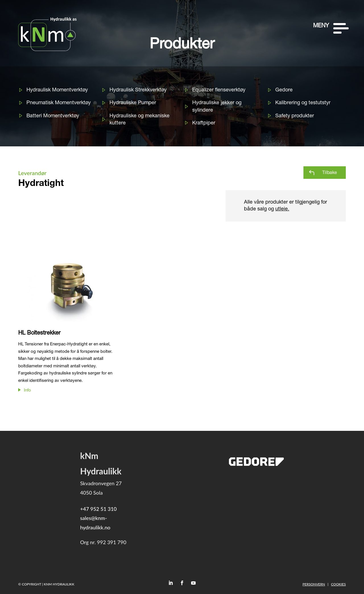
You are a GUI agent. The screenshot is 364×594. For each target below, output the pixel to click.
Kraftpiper (204, 123)
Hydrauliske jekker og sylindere (217, 107)
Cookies (338, 584)
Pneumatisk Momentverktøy (59, 103)
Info (27, 391)
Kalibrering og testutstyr (303, 103)
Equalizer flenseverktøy (219, 90)
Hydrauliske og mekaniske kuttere (139, 120)
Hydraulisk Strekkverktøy (138, 90)
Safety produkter (295, 116)
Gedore (284, 90)
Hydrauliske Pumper (133, 103)
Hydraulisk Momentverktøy (57, 90)
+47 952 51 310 (98, 509)
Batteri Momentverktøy (53, 116)
